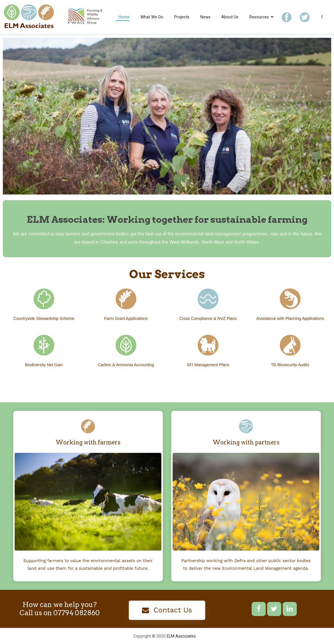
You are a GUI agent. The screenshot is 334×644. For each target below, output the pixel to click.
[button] (167, 610)
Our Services (167, 274)
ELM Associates (181, 636)
